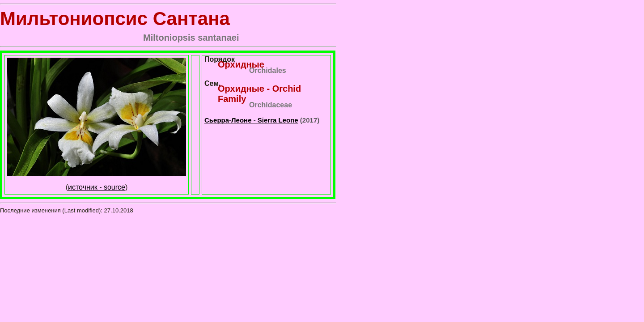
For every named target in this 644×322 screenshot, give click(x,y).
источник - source (97, 187)
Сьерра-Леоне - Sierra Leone (251, 120)
